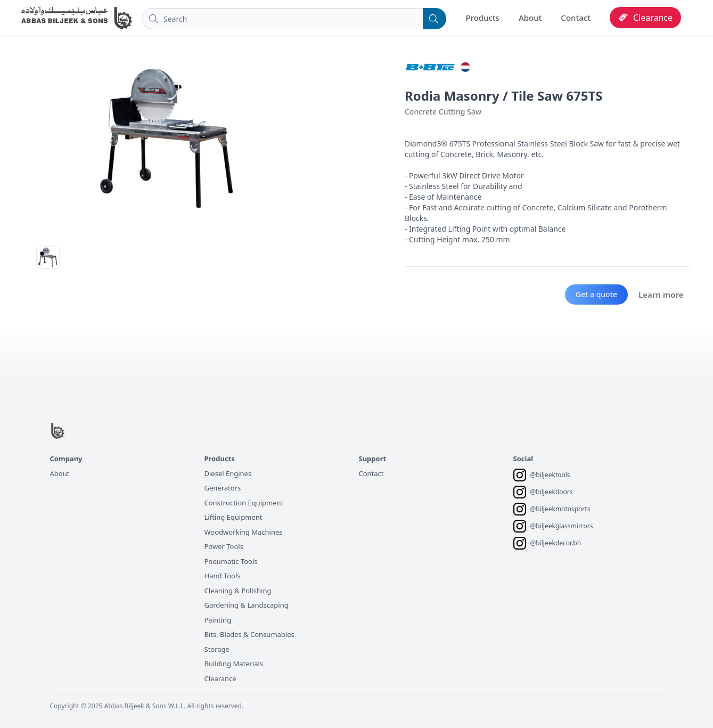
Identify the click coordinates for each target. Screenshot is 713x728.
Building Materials (234, 664)
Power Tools (224, 546)
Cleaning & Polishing (238, 591)
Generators (223, 488)
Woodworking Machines (244, 532)
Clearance (220, 678)
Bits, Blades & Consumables (249, 634)
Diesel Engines (228, 473)
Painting (218, 620)
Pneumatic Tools (231, 561)
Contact (576, 18)
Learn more (661, 295)
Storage (217, 649)
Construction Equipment (244, 503)
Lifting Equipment (233, 517)
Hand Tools (223, 576)
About (530, 18)
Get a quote (596, 294)
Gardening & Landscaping (247, 605)
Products (482, 18)
